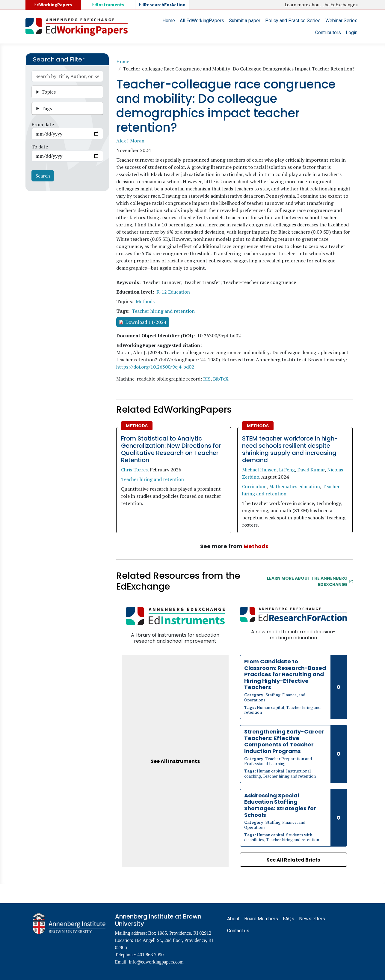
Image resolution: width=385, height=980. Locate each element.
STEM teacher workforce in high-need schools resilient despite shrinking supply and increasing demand (290, 449)
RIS (207, 379)
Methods (145, 301)
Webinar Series (341, 21)
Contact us (238, 931)
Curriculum (254, 486)
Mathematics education (295, 486)
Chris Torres (134, 470)
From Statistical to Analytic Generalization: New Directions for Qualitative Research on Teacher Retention (171, 449)
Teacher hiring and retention (163, 311)
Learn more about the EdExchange (321, 5)
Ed (108, 5)
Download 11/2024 (146, 322)
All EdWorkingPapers (202, 21)
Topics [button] (49, 92)
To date (40, 147)
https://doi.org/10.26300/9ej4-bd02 (155, 367)
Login (352, 33)
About (233, 919)
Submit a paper (245, 21)
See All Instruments (175, 761)
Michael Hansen (259, 470)
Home (169, 21)
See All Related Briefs (293, 860)
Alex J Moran (130, 141)
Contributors (328, 33)
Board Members (261, 919)
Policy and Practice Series (293, 21)
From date (43, 124)
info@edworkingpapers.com (156, 962)
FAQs (289, 919)
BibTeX (221, 379)
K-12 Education (173, 292)
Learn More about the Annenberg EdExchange (310, 581)
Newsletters (312, 919)
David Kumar (311, 470)
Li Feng (287, 470)
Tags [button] (47, 108)
